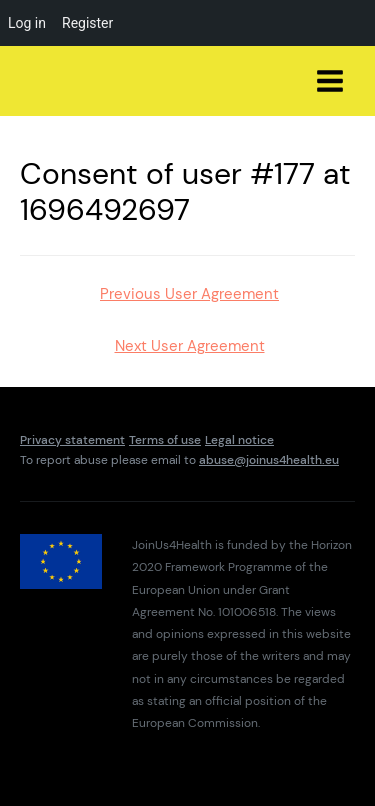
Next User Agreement (190, 346)
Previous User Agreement (189, 294)
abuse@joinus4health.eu (269, 460)
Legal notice (239, 440)
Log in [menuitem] (27, 23)
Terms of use (165, 440)
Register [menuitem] (87, 23)
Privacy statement (72, 440)
